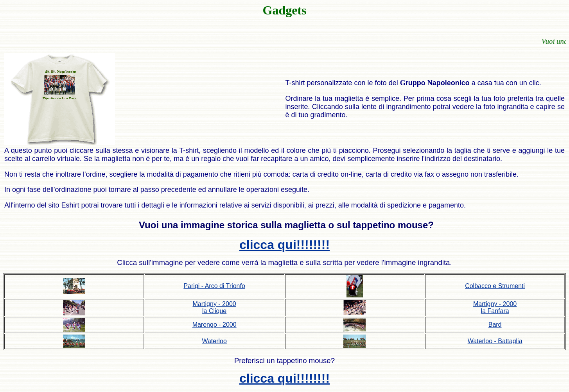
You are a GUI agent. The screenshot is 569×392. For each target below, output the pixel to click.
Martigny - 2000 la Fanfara (495, 307)
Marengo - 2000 (214, 325)
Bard (495, 325)
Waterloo (214, 341)
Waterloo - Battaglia (495, 341)
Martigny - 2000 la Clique (214, 307)
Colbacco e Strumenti (495, 286)
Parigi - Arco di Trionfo (214, 286)
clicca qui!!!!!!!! (284, 245)
